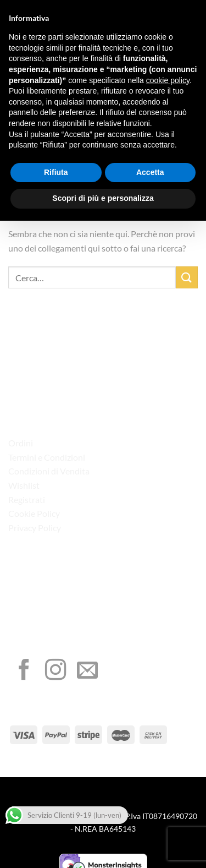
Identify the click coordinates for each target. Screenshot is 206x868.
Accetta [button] (150, 172)
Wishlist (24, 485)
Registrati (27, 499)
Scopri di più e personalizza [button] (103, 198)
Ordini (21, 443)
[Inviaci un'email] (87, 671)
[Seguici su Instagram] (55, 671)
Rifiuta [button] (56, 172)
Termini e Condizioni (47, 457)
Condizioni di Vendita (49, 471)
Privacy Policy (35, 528)
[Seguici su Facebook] (24, 671)
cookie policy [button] (168, 80)
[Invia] (187, 277)
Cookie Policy (34, 513)
